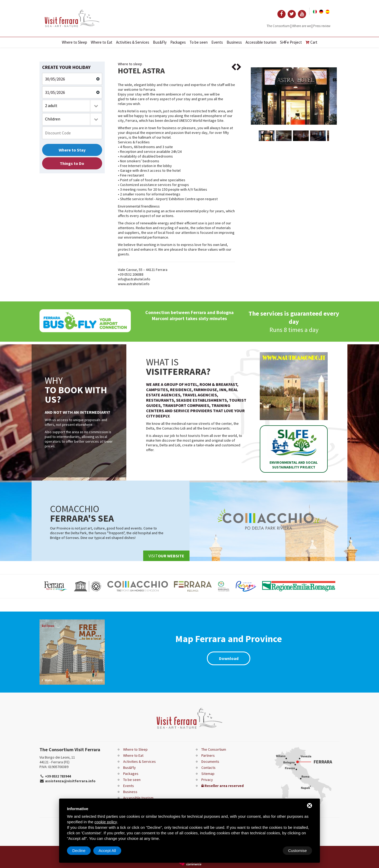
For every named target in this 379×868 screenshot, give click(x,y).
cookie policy (106, 822)
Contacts (208, 768)
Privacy (207, 780)
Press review (322, 26)
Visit (166, 556)
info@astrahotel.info (134, 279)
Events (217, 42)
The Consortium (278, 26)
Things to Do (72, 163)
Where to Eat (102, 42)
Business (234, 42)
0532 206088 (134, 274)
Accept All (298, 851)
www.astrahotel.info (134, 284)
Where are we (301, 26)
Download (229, 658)
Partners (208, 755)
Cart (311, 42)
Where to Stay (72, 150)
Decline (270, 851)
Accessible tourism (261, 42)
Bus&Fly (160, 42)
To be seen (199, 42)
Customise (82, 851)
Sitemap (208, 774)
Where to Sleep (74, 42)
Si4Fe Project (291, 42)
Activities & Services (133, 42)
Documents (210, 761)
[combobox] (72, 106)
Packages (178, 42)
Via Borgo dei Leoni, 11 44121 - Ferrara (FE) (57, 760)
